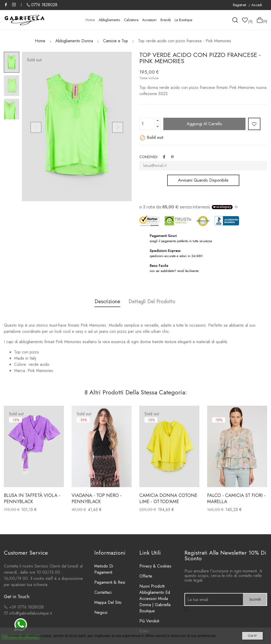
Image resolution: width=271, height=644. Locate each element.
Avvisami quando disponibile (203, 180)
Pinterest (174, 157)
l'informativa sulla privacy (206, 615)
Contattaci (103, 592)
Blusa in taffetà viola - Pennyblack (32, 498)
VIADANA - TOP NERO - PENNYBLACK (97, 498)
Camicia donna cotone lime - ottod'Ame (168, 498)
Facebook (6, 5)
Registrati (240, 5)
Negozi (101, 612)
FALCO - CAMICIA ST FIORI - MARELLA (236, 498)
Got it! (247, 634)
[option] (12, 62)
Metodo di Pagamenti (104, 569)
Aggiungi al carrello (204, 124)
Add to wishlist (254, 124)
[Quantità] (147, 124)
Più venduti (149, 621)
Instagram (14, 5)
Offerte (146, 576)
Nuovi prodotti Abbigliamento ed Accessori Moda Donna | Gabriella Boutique (155, 599)
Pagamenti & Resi (110, 582)
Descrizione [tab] (105, 302)
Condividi (165, 157)
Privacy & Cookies (155, 566)
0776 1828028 (44, 5)
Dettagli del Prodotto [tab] (154, 302)
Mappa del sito (108, 602)
